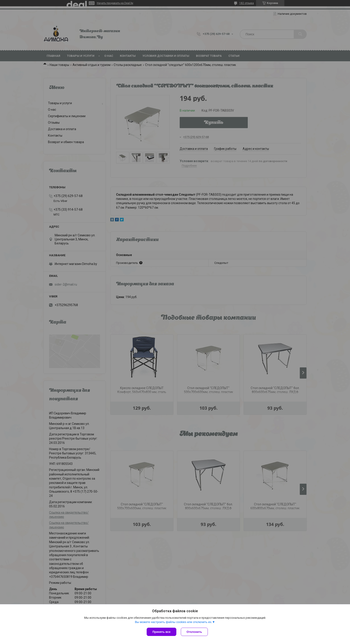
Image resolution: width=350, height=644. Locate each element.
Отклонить (194, 632)
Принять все (161, 632)
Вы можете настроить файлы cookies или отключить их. (173, 622)
